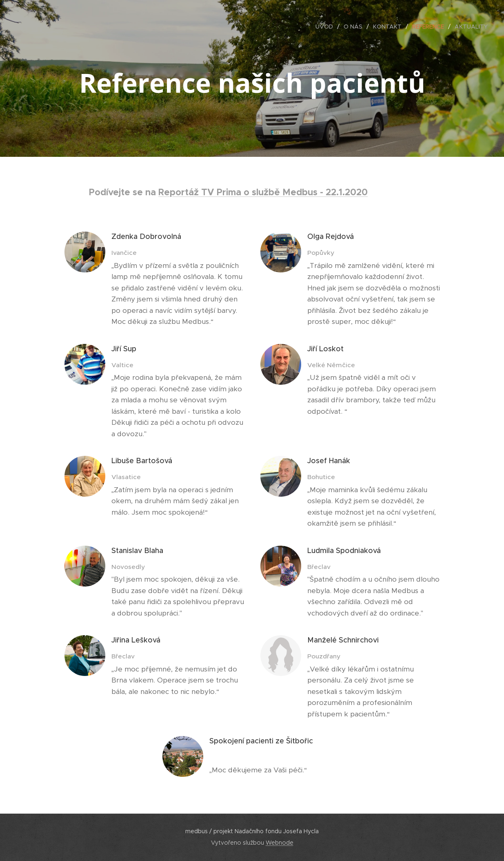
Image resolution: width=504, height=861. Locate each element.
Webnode (280, 843)
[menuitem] (326, 27)
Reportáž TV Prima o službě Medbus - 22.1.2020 (263, 192)
